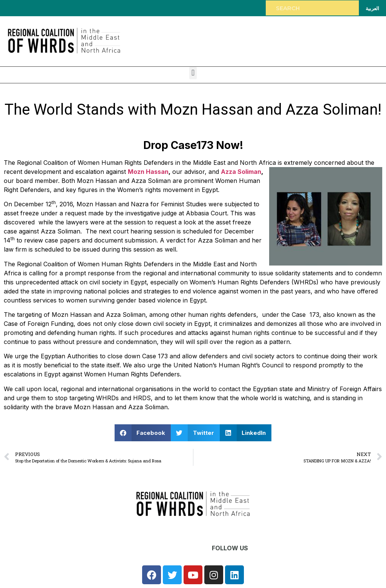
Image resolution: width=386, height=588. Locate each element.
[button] (193, 73)
